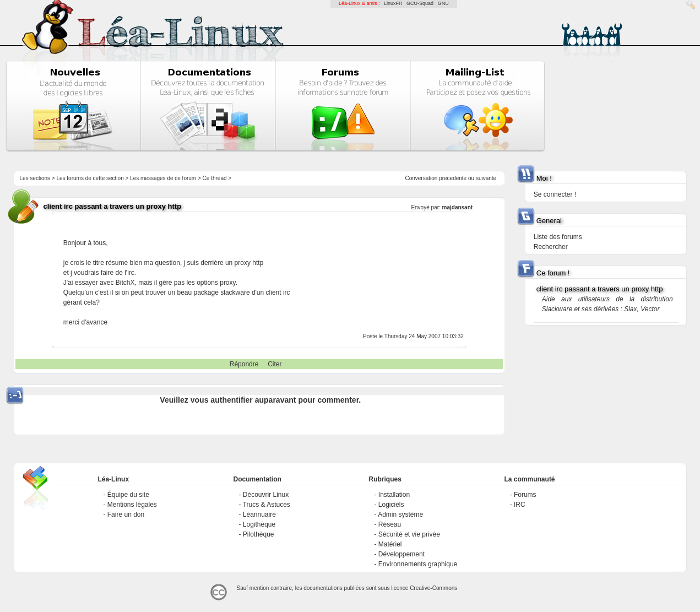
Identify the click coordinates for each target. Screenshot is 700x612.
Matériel (390, 544)
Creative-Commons (433, 588)
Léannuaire (259, 514)
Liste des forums (558, 237)
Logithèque (259, 524)
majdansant (458, 207)
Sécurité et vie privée (409, 534)
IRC (520, 505)
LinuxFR (393, 3)
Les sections (35, 178)
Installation (394, 495)
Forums (525, 495)
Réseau (390, 524)
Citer (275, 364)
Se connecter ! (555, 194)
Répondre (244, 364)
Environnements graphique (418, 564)
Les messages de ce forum (163, 178)
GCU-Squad (420, 3)
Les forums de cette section (90, 178)
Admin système (400, 514)
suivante (486, 178)
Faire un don (126, 514)
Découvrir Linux (266, 495)
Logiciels (391, 505)
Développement (401, 554)
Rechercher (551, 247)
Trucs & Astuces (267, 505)
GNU (443, 3)
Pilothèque (259, 534)
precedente (453, 178)
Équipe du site (128, 495)
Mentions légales (132, 505)
